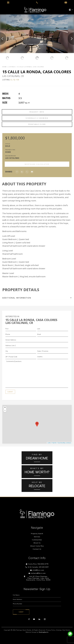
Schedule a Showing (37, 118)
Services (37, 537)
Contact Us (37, 549)
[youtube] (34, 619)
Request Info (37, 112)
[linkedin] (39, 619)
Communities (37, 540)
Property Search (37, 534)
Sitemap (59, 630)
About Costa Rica (37, 546)
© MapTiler (54, 443)
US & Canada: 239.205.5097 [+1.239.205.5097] (38, 567)
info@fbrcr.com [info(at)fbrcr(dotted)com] (38, 570)
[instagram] (45, 619)
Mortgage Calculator (37, 164)
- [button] (5, 410)
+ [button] (5, 408)
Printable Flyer (37, 124)
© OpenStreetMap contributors (64, 443)
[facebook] (29, 619)
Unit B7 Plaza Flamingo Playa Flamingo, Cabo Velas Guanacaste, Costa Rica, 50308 (38, 578)
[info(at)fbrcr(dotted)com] (66, 3)
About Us (37, 543)
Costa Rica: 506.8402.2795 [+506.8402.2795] (38, 564)
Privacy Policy (51, 630)
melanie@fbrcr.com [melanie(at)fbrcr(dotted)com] (38, 573)
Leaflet (49, 443)
